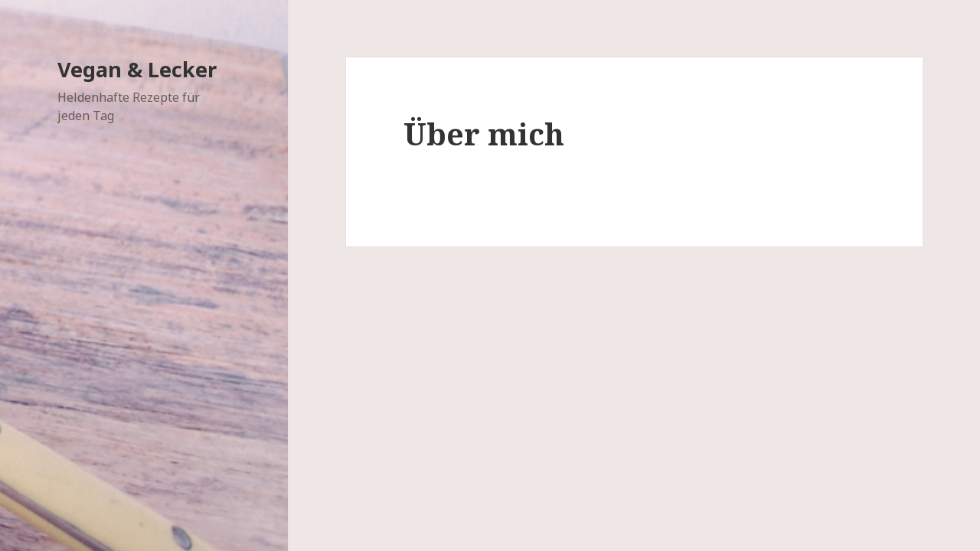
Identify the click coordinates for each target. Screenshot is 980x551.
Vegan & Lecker (137, 69)
